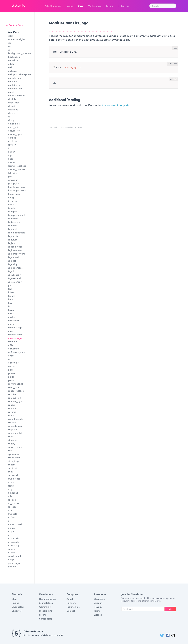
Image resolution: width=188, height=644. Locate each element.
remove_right (15, 401)
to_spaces (14, 503)
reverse (12, 412)
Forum (109, 6)
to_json (12, 500)
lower (11, 310)
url (10, 535)
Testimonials (73, 607)
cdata (11, 64)
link (10, 303)
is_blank (13, 225)
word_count (15, 556)
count (11, 92)
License (98, 615)
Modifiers (13, 32)
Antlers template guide (116, 105)
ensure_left (14, 131)
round (11, 415)
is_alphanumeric (17, 215)
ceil (10, 67)
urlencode (14, 542)
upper (11, 531)
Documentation (47, 599)
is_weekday (14, 275)
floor (11, 159)
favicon (12, 145)
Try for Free (123, 6)
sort (10, 450)
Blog (14, 599)
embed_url (14, 124)
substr (11, 465)
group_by (13, 183)
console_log (15, 78)
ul (9, 521)
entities (12, 138)
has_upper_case (17, 190)
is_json (12, 243)
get (10, 176)
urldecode (14, 538)
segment (13, 429)
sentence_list (15, 433)
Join (170, 609)
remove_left (15, 398)
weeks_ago (14, 545)
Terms (97, 611)
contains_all (15, 85)
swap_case (14, 479)
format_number (17, 169)
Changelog (18, 607)
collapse (13, 71)
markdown (14, 320)
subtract (13, 468)
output (12, 366)
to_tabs (12, 507)
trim (10, 510)
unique (12, 528)
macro (12, 313)
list (10, 306)
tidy (10, 489)
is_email (13, 229)
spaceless (13, 454)
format (12, 162)
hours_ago (14, 194)
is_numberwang (17, 254)
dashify (12, 99)
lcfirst (11, 292)
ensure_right (15, 134)
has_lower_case (17, 187)
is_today (13, 264)
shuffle (12, 436)
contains (13, 81)
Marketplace (95, 6)
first (10, 148)
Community (45, 607)
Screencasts (46, 619)
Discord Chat (46, 611)
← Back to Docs (14, 25)
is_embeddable (17, 233)
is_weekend (14, 278)
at (9, 50)
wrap (11, 559)
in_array (13, 201)
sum (10, 472)
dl (9, 117)
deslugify (13, 109)
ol (9, 359)
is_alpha (13, 211)
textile (11, 486)
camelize (13, 60)
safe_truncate (16, 419)
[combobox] (163, 6)
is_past (12, 261)
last (10, 289)
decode (12, 106)
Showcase (99, 599)
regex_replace (16, 391)
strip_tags (14, 461)
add (10, 36)
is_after (12, 208)
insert (11, 204)
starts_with (14, 457)
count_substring (17, 95)
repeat (12, 405)
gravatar (13, 180)
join (10, 285)
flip (10, 155)
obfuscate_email (17, 352)
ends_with (14, 127)
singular (13, 440)
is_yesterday (15, 282)
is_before (13, 218)
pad (10, 370)
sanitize (12, 422)
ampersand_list (17, 39)
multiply (12, 341)
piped (11, 377)
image (12, 197)
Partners (71, 603)
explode (12, 141)
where (12, 549)
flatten (12, 152)
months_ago (15, 338)
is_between (14, 222)
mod (11, 331)
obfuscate (14, 349)
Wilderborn (48, 635)
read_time (14, 387)
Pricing (70, 6)
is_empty (13, 236)
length (12, 296)
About (70, 599)
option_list (14, 363)
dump (11, 120)
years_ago (14, 563)
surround (13, 475)
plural (11, 380)
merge (12, 324)
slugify (12, 443)
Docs (81, 6)
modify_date (15, 334)
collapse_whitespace (19, 74)
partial (12, 373)
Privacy (98, 607)
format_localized (17, 166)
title (10, 496)
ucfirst (11, 517)
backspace (14, 57)
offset (11, 356)
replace (12, 408)
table (11, 482)
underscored (15, 524)
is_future (13, 240)
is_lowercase (15, 250)
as (9, 43)
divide (12, 113)
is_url (11, 271)
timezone (13, 493)
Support (98, 603)
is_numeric (14, 257)
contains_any (15, 88)
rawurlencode (16, 384)
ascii (11, 46)
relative (12, 394)
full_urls (12, 173)
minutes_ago (15, 327)
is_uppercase (15, 268)
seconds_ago (15, 426)
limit (11, 299)
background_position (20, 53)
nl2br (11, 345)
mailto (12, 317)
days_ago (14, 102)
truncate (13, 514)
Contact (71, 611)
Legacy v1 (17, 611)
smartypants (15, 447)
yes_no (12, 566)
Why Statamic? (53, 6)
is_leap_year (15, 247)
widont (12, 552)
